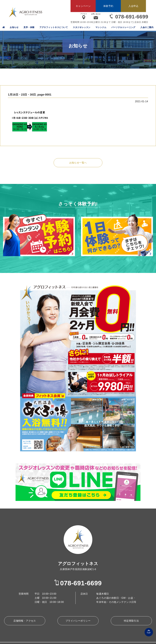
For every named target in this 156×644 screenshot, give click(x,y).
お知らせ (14, 27)
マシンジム (101, 27)
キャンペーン (83, 6)
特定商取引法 (131, 621)
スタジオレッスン (82, 27)
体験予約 (108, 6)
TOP (149, 633)
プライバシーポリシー (78, 621)
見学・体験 (29, 27)
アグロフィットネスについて (54, 27)
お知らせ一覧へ (78, 163)
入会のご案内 (147, 27)
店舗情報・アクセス (25, 621)
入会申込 (133, 6)
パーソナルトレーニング (123, 27)
